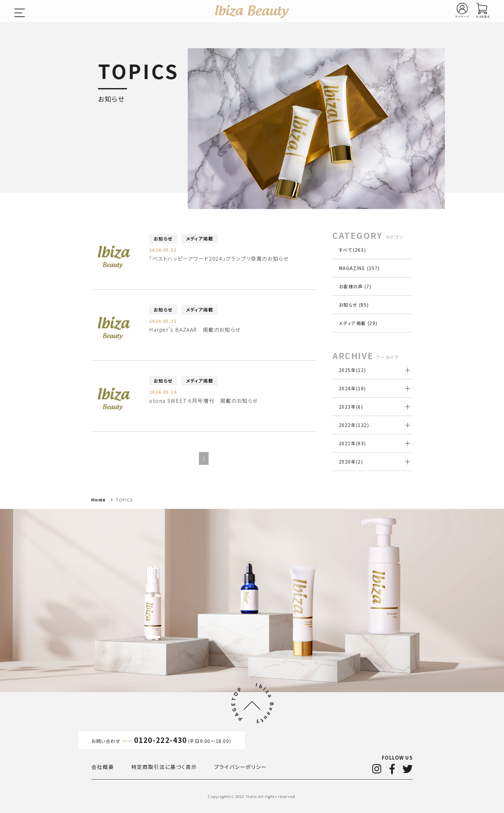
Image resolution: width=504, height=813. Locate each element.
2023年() (351, 407)
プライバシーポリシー (240, 767)
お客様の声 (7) (355, 286)
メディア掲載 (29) (358, 323)
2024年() (352, 388)
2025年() (352, 370)
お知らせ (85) (354, 305)
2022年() (354, 425)
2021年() (352, 443)
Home (99, 500)
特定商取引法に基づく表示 (164, 767)
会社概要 (103, 767)
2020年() (351, 462)
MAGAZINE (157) (359, 268)
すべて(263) (352, 250)
